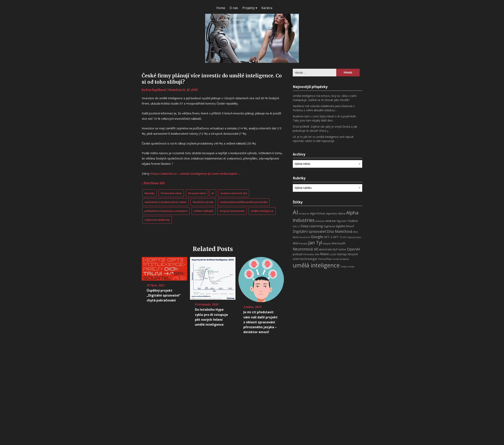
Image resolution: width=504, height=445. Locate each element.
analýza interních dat (234, 193)
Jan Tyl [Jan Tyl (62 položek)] (315, 243)
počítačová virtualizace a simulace (166, 211)
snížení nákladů (203, 211)
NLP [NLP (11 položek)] (335, 249)
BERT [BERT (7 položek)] (344, 221)
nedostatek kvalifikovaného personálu (244, 202)
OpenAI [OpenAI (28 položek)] (353, 249)
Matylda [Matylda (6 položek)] (327, 244)
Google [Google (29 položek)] (317, 237)
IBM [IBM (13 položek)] (295, 243)
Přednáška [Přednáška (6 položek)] (309, 254)
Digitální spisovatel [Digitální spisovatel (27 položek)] (309, 231)
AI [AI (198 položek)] (295, 212)
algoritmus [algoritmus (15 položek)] (318, 213)
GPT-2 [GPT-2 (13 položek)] (328, 237)
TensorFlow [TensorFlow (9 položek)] (325, 259)
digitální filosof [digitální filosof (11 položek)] (345, 226)
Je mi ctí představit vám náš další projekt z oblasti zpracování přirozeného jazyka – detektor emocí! (260, 322)
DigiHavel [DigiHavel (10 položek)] (329, 226)
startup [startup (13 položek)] (342, 254)
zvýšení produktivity (157, 220)
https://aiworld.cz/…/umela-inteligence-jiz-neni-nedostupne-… (195, 173)
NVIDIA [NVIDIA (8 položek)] (342, 250)
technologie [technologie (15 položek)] (309, 259)
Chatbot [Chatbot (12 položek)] (353, 221)
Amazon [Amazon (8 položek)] (320, 221)
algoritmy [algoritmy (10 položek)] (332, 213)
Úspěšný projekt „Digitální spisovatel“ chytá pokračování (164, 295)
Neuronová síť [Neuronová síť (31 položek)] (305, 249)
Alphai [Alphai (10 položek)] (342, 213)
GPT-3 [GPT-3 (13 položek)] (337, 237)
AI (213, 193)
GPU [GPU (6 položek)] (345, 237)
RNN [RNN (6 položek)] (317, 254)
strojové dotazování (232, 211)
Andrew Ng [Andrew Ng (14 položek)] (333, 221)
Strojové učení (197, 193)
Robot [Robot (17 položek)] (324, 254)
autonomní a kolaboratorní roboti (165, 202)
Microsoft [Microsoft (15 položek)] (339, 243)
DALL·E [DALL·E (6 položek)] (296, 226)
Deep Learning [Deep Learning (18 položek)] (312, 226)
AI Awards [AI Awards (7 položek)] (304, 214)
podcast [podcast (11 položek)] (298, 254)
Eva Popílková (156, 90)
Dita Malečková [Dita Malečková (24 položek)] (340, 231)
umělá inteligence (262, 211)
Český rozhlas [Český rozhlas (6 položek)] (347, 267)
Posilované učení (171, 193)
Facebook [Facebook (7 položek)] (305, 237)
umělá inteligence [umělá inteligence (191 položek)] (316, 265)
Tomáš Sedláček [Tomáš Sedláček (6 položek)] (341, 259)
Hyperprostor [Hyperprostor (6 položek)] (354, 237)
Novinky (150, 193)
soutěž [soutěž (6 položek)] (333, 254)
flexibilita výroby (203, 202)
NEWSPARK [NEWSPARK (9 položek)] (325, 250)
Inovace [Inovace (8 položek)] (303, 243)
